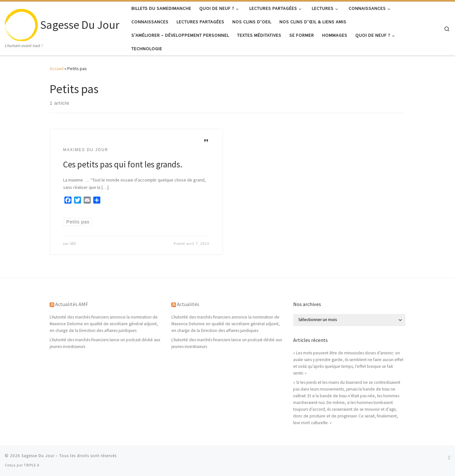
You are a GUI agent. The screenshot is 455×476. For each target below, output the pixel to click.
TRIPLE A (32, 465)
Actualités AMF (72, 304)
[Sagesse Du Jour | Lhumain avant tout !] (21, 24)
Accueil (57, 69)
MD (73, 244)
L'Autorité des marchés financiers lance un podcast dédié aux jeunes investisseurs (105, 343)
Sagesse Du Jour (38, 456)
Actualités (188, 304)
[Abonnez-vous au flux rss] (449, 458)
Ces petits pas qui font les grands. (123, 164)
